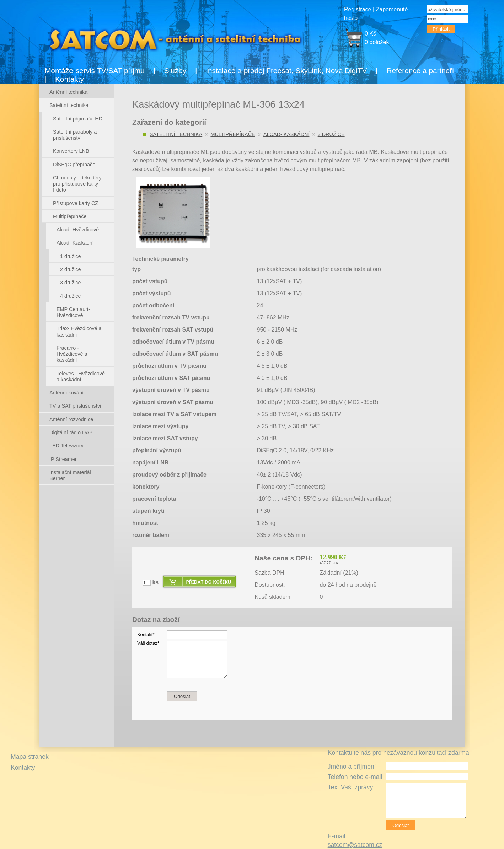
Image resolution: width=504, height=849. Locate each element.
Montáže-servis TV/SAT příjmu (95, 71)
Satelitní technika (176, 134)
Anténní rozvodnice (71, 419)
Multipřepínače (233, 134)
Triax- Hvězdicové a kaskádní (79, 331)
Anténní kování (66, 393)
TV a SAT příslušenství (75, 406)
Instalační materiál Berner (70, 475)
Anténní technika (68, 92)
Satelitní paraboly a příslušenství (75, 135)
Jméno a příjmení (352, 767)
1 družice (70, 256)
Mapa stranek (30, 757)
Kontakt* (146, 635)
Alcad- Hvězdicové (78, 230)
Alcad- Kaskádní (286, 134)
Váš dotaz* (148, 643)
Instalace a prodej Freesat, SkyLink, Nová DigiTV (286, 71)
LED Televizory (66, 446)
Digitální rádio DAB (71, 432)
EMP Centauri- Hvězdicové (73, 312)
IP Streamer (63, 459)
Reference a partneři (420, 71)
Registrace (358, 9)
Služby (175, 71)
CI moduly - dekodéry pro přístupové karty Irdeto (77, 184)
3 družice (331, 134)
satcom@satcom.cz (355, 845)
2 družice (70, 269)
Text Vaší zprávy (350, 787)
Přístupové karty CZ (76, 203)
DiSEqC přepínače (74, 165)
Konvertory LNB (71, 151)
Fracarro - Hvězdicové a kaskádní (72, 354)
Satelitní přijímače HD (78, 119)
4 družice (70, 296)
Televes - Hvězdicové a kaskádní (81, 377)
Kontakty (69, 79)
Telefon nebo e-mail (355, 777)
